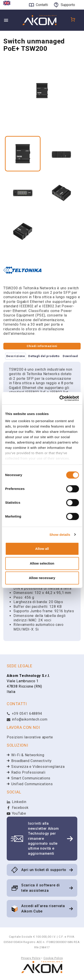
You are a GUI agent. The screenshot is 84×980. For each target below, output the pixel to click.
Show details (60, 535)
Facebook (18, 808)
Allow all (42, 549)
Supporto (68, 5)
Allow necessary (42, 578)
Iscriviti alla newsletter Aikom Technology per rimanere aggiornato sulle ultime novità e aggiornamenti (43, 838)
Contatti (42, 5)
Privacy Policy (31, 958)
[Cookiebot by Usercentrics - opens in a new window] (60, 398)
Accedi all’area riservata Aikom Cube (43, 909)
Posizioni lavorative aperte (30, 737)
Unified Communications (32, 784)
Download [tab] (70, 356)
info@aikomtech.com (27, 719)
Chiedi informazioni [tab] (42, 346)
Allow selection (42, 563)
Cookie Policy (53, 958)
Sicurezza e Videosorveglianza (38, 767)
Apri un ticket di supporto (44, 870)
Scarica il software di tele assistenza (40, 888)
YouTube (16, 813)
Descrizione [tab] (16, 356)
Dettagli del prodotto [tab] (44, 356)
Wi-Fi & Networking (28, 755)
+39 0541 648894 (24, 714)
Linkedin (16, 802)
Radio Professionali (28, 772)
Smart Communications (31, 778)
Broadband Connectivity (31, 761)
